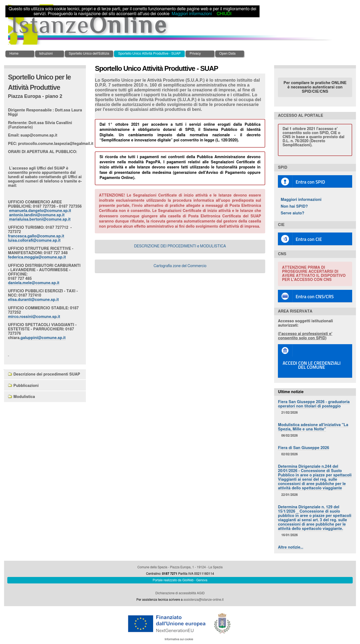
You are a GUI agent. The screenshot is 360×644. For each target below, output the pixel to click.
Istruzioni (46, 54)
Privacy (195, 54)
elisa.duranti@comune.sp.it (33, 300)
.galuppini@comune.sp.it (43, 338)
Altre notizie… (291, 547)
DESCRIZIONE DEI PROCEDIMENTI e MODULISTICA (180, 246)
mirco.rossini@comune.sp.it (34, 317)
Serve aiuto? (292, 213)
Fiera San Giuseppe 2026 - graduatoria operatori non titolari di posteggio (314, 404)
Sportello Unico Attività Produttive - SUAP (149, 54)
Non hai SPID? (294, 206)
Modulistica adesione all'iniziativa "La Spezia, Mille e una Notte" (313, 427)
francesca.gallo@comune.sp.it (36, 236)
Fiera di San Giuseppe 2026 (304, 448)
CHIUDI (224, 14)
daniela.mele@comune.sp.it (33, 283)
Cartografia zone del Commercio (180, 266)
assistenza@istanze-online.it (203, 600)
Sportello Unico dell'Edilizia (89, 54)
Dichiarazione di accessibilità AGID (180, 593)
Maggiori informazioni (301, 200)
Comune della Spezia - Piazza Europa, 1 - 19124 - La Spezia (180, 567)
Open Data (228, 54)
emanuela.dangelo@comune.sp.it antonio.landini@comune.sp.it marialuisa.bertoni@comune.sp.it (39, 215)
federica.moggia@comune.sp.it (37, 257)
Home (14, 54)
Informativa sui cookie (179, 639)
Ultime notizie (291, 392)
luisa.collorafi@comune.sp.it (34, 240)
